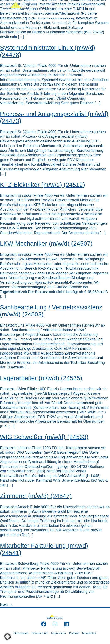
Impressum (59, 633)
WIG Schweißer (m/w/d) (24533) (44, 437)
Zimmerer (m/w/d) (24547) (36, 496)
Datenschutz (40, 633)
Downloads (21, 633)
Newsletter (89, 633)
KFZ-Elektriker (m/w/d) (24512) (42, 185)
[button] (7, 637)
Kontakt (74, 633)
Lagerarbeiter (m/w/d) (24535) (41, 378)
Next (6, 605)
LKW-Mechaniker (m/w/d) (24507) (46, 244)
